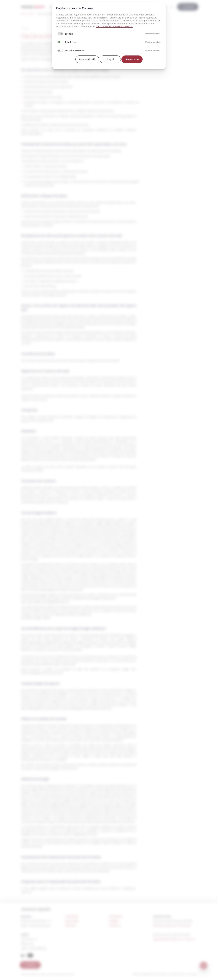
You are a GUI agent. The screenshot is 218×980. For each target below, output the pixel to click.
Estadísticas (71, 42)
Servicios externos (75, 50)
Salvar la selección (87, 59)
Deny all (110, 59)
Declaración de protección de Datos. (114, 26)
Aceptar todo (132, 59)
